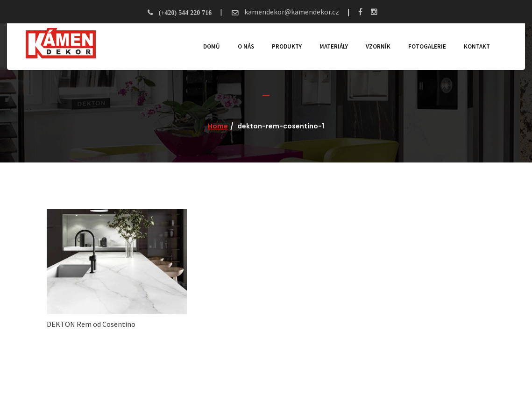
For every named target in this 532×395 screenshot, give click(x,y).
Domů (212, 46)
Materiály (334, 46)
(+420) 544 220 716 (185, 13)
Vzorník (378, 46)
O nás (246, 46)
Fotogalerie (427, 46)
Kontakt (477, 46)
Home (218, 126)
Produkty (287, 46)
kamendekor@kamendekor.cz (291, 12)
